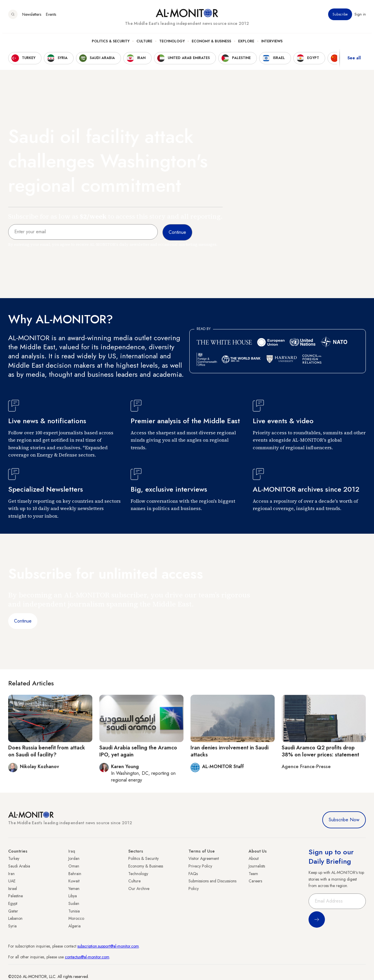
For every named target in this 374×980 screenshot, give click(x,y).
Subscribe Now (344, 820)
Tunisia (74, 911)
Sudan (74, 903)
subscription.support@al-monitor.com (108, 946)
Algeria (75, 926)
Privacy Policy (200, 866)
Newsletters (32, 17)
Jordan (74, 858)
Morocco (76, 918)
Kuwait (74, 881)
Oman (74, 866)
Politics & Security (111, 44)
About (254, 858)
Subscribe (340, 17)
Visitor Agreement (204, 858)
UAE (12, 881)
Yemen (74, 889)
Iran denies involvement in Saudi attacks (230, 751)
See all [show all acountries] (354, 61)
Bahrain (75, 874)
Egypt (13, 903)
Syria (12, 926)
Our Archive (139, 889)
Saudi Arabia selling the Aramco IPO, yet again (138, 751)
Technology (172, 44)
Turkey (14, 858)
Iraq (72, 851)
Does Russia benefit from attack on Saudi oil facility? (47, 751)
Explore (246, 44)
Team (253, 874)
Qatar (13, 911)
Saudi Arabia (19, 866)
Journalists (257, 866)
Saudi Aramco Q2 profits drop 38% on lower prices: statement (320, 751)
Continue (23, 621)
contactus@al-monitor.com (87, 957)
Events (51, 17)
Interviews (272, 44)
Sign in (360, 17)
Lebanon (15, 918)
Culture (144, 44)
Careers (255, 881)
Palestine (15, 896)
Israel (13, 889)
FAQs (193, 874)
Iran (11, 874)
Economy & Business (211, 44)
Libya (73, 896)
